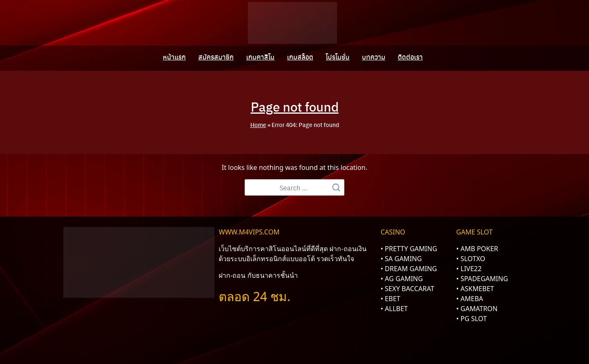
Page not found (294, 106)
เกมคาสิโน (260, 57)
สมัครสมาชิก (216, 57)
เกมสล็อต (300, 57)
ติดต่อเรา (410, 57)
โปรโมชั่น (338, 57)
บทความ (374, 57)
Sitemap (409, 334)
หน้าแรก (174, 57)
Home (258, 125)
